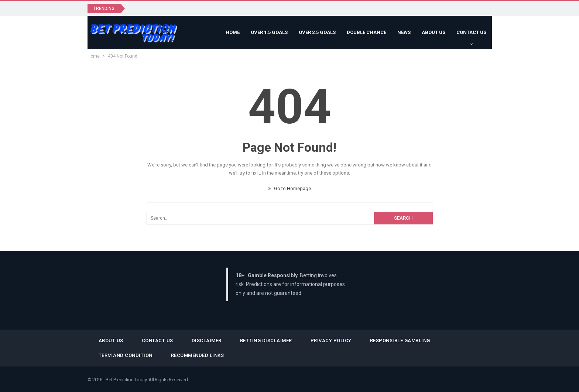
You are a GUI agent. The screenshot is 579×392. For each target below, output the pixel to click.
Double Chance (366, 32)
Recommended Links (198, 355)
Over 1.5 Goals (269, 32)
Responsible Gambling (400, 341)
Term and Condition (126, 355)
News (404, 32)
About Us (434, 32)
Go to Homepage (290, 188)
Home (233, 32)
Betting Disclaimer (266, 341)
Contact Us (471, 32)
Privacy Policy (331, 341)
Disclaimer (207, 341)
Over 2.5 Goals (317, 32)
